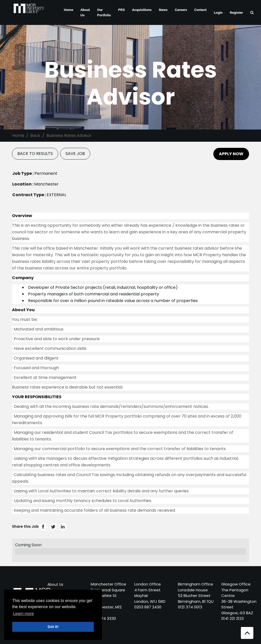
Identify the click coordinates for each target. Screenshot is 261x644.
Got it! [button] (53, 627)
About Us (85, 12)
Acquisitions (142, 10)
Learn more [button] (23, 614)
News (163, 10)
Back (35, 135)
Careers (181, 10)
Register (237, 12)
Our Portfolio (104, 12)
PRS (122, 10)
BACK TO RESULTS (35, 154)
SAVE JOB (75, 154)
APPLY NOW (231, 154)
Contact (200, 10)
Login (218, 12)
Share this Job (39, 526)
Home (68, 10)
